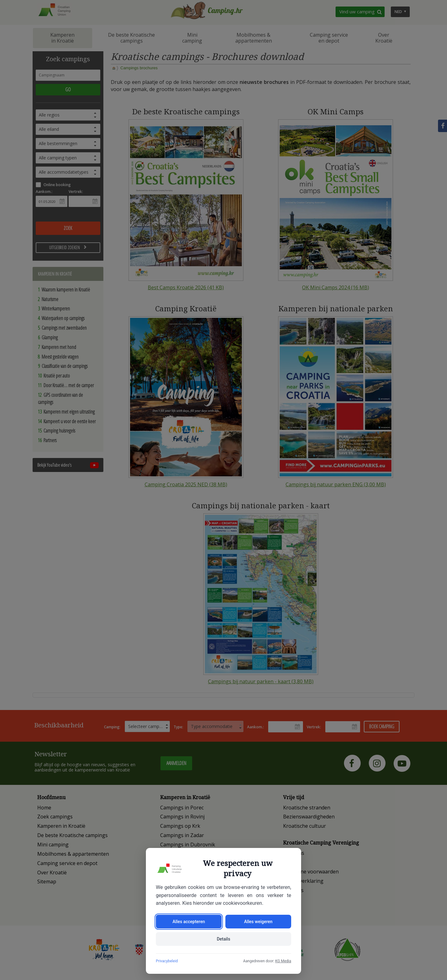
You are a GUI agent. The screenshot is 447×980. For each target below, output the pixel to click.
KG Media (283, 961)
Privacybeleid (167, 961)
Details (223, 939)
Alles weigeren (258, 922)
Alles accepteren (189, 922)
